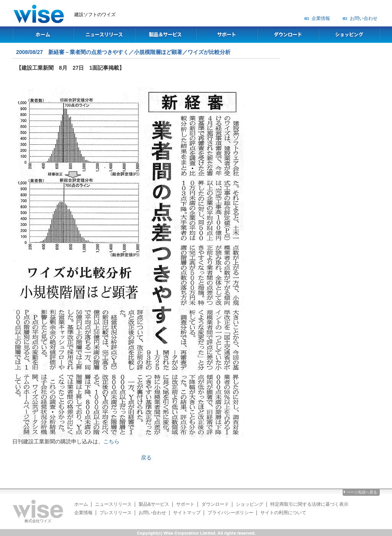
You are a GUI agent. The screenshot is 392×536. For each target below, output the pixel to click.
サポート (185, 504)
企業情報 (321, 18)
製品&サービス (154, 504)
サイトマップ (187, 513)
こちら (111, 441)
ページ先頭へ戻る (362, 492)
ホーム (81, 504)
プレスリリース (116, 513)
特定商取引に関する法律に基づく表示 (309, 504)
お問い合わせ (364, 18)
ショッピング (250, 504)
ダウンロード (215, 504)
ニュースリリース (113, 504)
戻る (146, 458)
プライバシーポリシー (230, 513)
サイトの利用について (283, 513)
